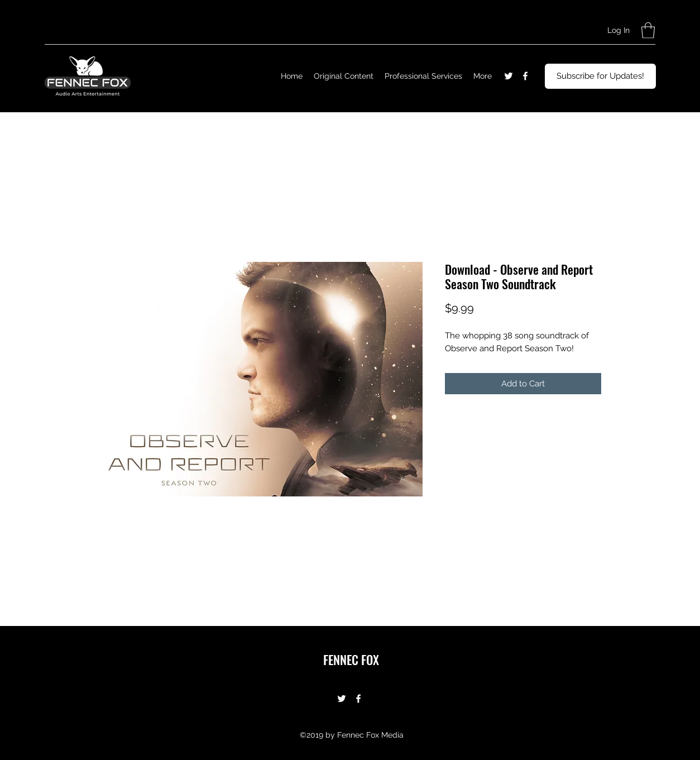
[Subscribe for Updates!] (600, 76)
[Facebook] (525, 76)
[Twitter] (509, 76)
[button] (648, 30)
